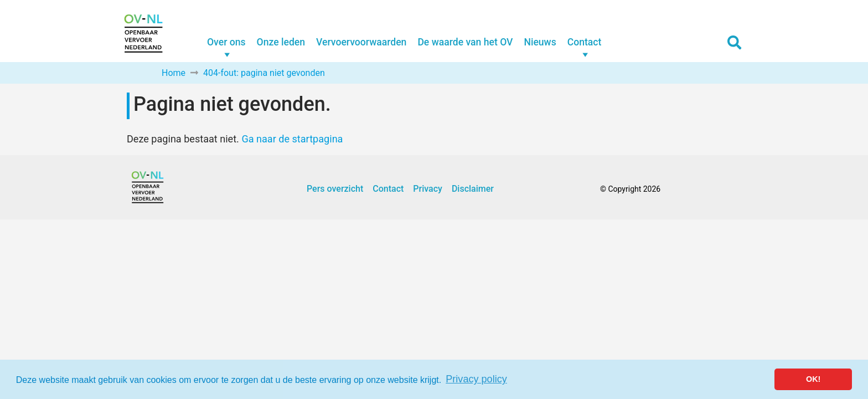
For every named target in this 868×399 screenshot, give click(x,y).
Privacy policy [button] (476, 379)
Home (174, 73)
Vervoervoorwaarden (361, 42)
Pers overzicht (335, 189)
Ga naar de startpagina (292, 139)
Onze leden (281, 42)
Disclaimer (473, 189)
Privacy (428, 189)
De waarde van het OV (465, 42)
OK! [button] (813, 379)
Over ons (226, 42)
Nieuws (540, 42)
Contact (585, 42)
